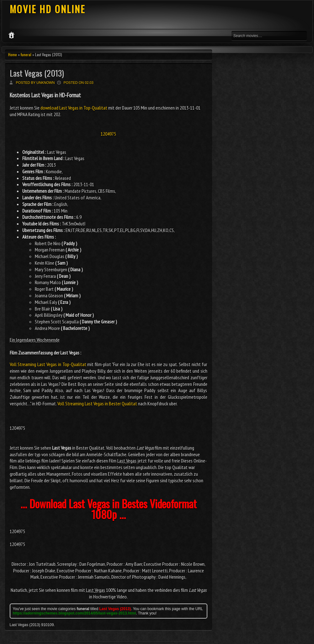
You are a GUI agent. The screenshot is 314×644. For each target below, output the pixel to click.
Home (13, 54)
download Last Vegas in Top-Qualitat (74, 108)
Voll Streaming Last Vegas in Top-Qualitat (48, 364)
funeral (26, 54)
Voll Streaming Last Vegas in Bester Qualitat (97, 403)
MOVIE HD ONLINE (48, 9)
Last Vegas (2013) (37, 73)
